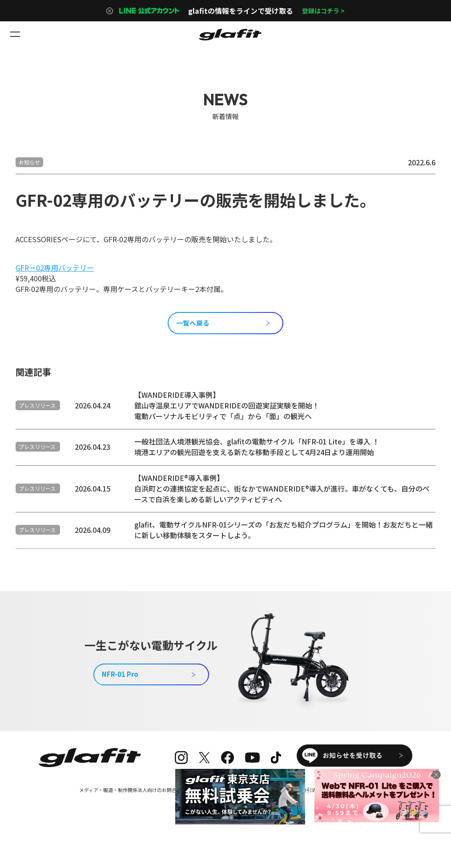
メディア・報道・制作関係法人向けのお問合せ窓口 (129, 807)
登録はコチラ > (323, 11)
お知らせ (29, 162)
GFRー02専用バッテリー (55, 268)
